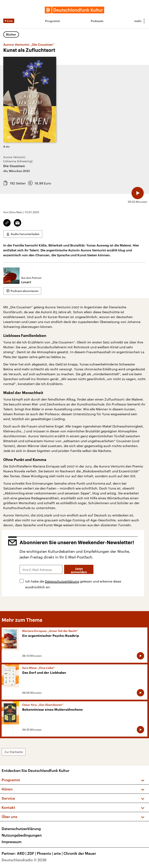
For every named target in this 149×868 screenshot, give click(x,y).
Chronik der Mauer (80, 853)
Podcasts (97, 21)
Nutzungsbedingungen (22, 835)
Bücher (11, 34)
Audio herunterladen (25, 234)
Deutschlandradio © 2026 (24, 860)
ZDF (32, 853)
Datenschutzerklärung (62, 581)
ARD (22, 853)
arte (59, 853)
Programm (53, 21)
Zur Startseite (14, 752)
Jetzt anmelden (79, 571)
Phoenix (45, 853)
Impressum (12, 842)
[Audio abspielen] (138, 193)
